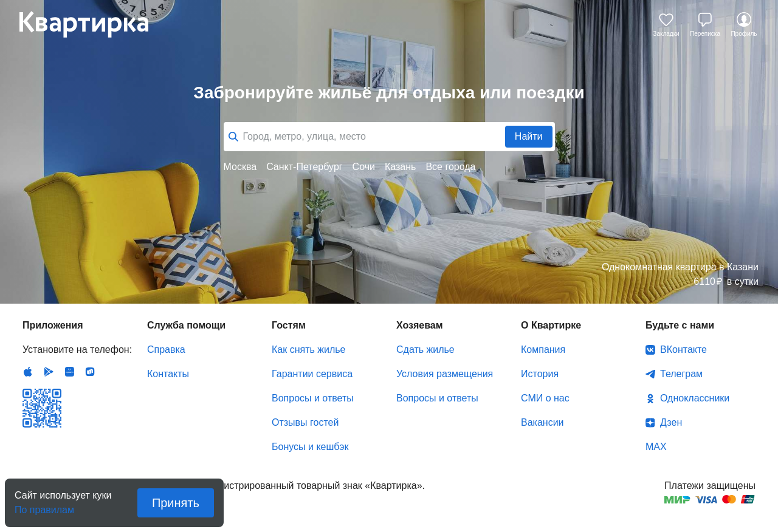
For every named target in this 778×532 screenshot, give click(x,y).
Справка (166, 350)
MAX (656, 447)
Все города (450, 167)
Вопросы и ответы (313, 398)
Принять (176, 503)
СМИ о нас (545, 398)
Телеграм (681, 374)
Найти (529, 136)
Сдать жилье (425, 350)
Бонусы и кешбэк (310, 447)
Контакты (168, 374)
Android (49, 372)
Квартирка (92, 24)
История (540, 374)
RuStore (90, 372)
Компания (543, 350)
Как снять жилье (308, 350)
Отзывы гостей (305, 422)
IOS (28, 372)
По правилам (44, 506)
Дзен (671, 422)
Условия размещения (445, 374)
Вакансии (542, 422)
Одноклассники (695, 398)
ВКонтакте (683, 350)
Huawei (69, 372)
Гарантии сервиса (312, 374)
